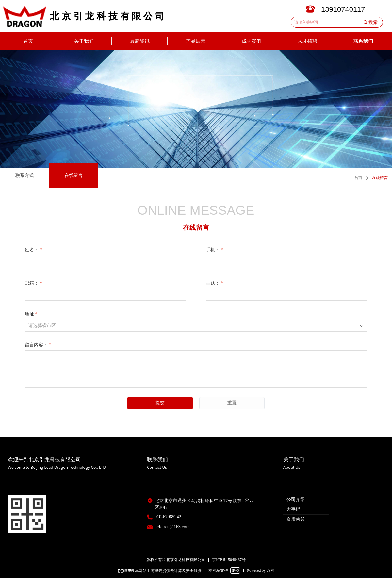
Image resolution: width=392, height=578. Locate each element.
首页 (358, 178)
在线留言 (380, 178)
